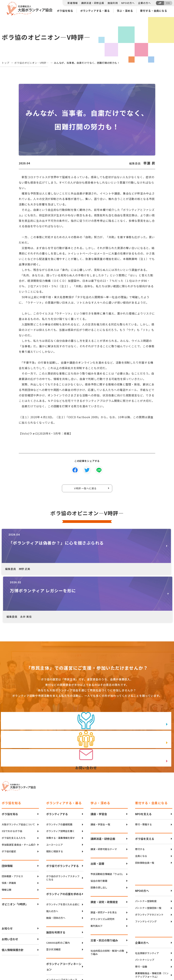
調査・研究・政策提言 (104, 854)
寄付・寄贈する (143, 776)
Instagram (160, 966)
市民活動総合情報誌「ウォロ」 (107, 826)
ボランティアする (57, 766)
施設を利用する (56, 884)
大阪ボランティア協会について (18, 776)
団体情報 (7, 818)
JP (160, 3)
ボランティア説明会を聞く (60, 783)
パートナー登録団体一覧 (148, 860)
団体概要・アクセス (12, 828)
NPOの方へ (128, 3)
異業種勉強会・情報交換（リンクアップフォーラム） (152, 927)
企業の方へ (144, 3)
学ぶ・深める (125, 11)
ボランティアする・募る (95, 11)
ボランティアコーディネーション (64, 918)
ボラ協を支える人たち (14, 790)
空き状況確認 (53, 901)
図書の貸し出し (99, 839)
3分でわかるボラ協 (12, 783)
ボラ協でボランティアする (63, 818)
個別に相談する (55, 803)
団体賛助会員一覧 (145, 815)
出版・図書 (97, 815)
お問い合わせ (10, 891)
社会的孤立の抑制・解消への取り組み (107, 904)
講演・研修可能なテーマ (104, 801)
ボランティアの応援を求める (64, 846)
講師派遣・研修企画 (93, 3)
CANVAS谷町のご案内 (58, 894)
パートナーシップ (145, 912)
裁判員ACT (97, 878)
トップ (6, 63)
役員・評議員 (9, 835)
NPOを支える (143, 766)
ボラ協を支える (145, 791)
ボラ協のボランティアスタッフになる (63, 830)
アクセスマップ (94, 954)
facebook (161, 957)
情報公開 (6, 841)
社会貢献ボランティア (147, 905)
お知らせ (7, 880)
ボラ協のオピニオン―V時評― (32, 63)
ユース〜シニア (55, 796)
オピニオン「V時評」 (15, 856)
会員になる (141, 808)
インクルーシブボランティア (62, 931)
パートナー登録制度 (146, 853)
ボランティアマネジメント (149, 867)
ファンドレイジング (146, 873)
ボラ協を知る (65, 11)
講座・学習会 (99, 766)
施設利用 (113, 3)
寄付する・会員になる (154, 11)
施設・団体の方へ (56, 870)
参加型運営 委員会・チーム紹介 (19, 796)
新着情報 (73, 3)
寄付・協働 (141, 918)
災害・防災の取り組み (104, 892)
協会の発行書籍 (99, 833)
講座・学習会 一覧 (100, 776)
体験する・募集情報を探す (61, 790)
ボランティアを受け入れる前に (63, 856)
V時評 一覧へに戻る (86, 489)
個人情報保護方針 (13, 902)
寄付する (140, 801)
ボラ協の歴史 (9, 803)
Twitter (160, 949)
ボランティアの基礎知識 (59, 776)
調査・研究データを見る (104, 864)
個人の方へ (52, 863)
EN (168, 3)
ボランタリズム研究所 (103, 871)
